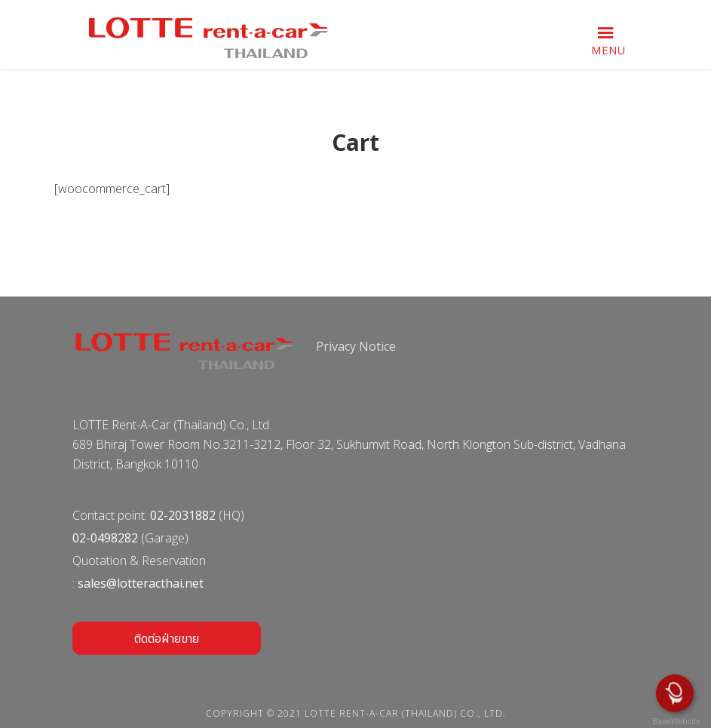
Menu (608, 50)
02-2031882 (183, 515)
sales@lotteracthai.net (141, 583)
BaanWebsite (676, 722)
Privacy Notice (356, 346)
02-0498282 (105, 538)
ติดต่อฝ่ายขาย (167, 638)
